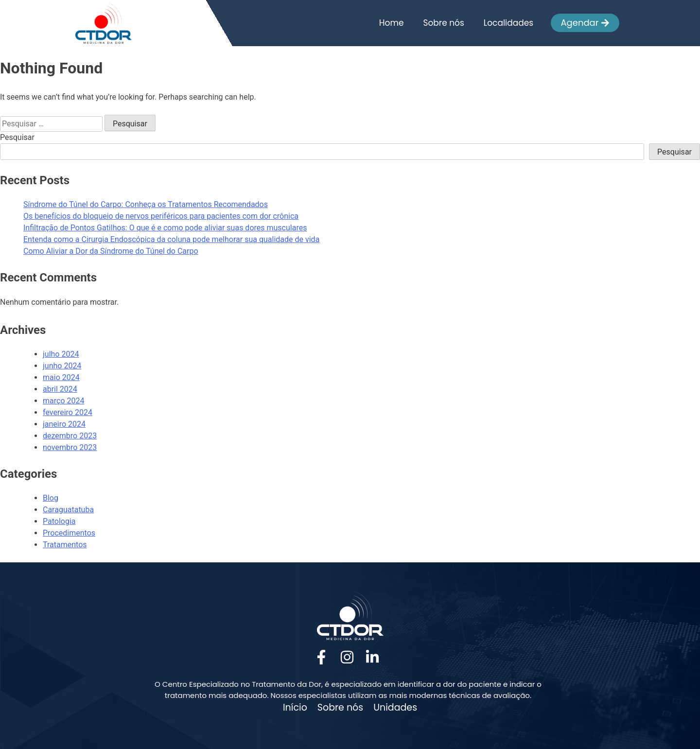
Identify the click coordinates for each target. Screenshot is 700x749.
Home (392, 23)
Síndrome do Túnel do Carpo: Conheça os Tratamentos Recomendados (146, 204)
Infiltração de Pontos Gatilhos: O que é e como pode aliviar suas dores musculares (165, 228)
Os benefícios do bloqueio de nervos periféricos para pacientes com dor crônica (161, 216)
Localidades (508, 23)
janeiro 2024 (64, 424)
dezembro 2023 (70, 436)
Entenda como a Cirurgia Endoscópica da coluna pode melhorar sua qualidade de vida (171, 239)
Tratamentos (65, 545)
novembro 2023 (70, 447)
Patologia (59, 521)
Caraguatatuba (68, 510)
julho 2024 (61, 354)
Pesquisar (17, 137)
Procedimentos (69, 533)
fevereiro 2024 (68, 412)
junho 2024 (62, 366)
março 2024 (63, 401)
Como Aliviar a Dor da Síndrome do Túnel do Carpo (111, 251)
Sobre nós (443, 23)
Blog (51, 498)
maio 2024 (61, 377)
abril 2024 (60, 389)
